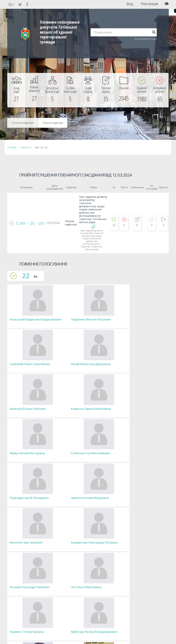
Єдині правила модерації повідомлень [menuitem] (103, 580)
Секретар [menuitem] (54, 582)
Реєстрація (150, 4)
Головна (12, 148)
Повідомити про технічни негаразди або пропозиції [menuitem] (108, 590)
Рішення (25, 148)
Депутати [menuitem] (53, 585)
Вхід (130, 4)
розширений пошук (146, 39)
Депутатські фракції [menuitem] (58, 591)
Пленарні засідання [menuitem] (59, 594)
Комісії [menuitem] (52, 588)
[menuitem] (16, 90)
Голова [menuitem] (52, 579)
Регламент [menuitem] (54, 597)
